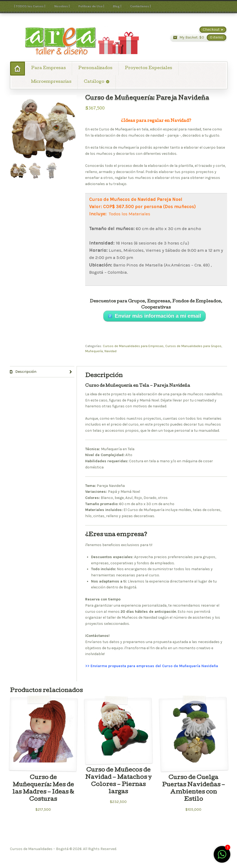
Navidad (110, 351)
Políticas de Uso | (91, 6)
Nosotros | (62, 6)
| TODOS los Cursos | (30, 6)
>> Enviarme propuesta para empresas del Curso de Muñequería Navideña (152, 666)
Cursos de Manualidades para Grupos (193, 346)
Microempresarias (51, 82)
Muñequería (94, 351)
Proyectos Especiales (148, 68)
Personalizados (95, 68)
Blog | (117, 6)
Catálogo (94, 82)
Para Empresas (48, 68)
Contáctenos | (140, 6)
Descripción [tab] (25, 372)
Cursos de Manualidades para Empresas (133, 346)
